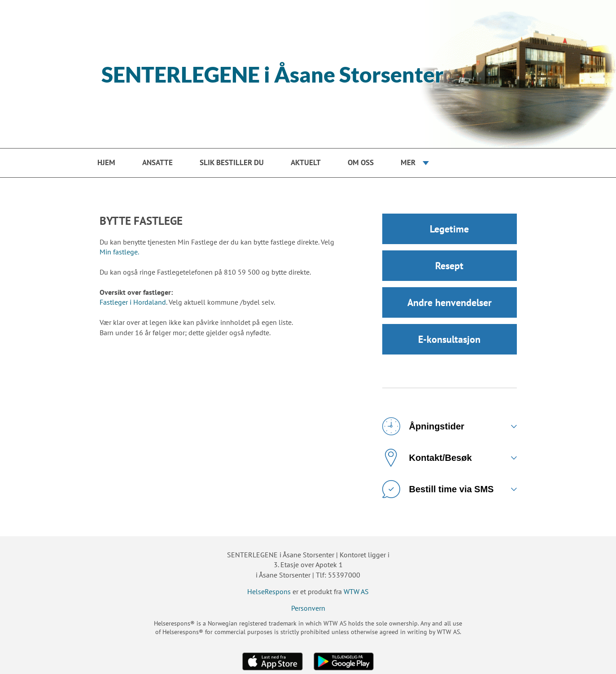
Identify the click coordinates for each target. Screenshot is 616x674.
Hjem (106, 162)
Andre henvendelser (450, 302)
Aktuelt (306, 162)
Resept (449, 266)
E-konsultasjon (449, 339)
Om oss (361, 162)
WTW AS (356, 591)
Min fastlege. (119, 252)
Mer (408, 162)
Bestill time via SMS (438, 489)
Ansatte (157, 162)
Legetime (449, 229)
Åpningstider (423, 426)
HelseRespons (269, 591)
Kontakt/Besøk (427, 458)
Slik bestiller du (232, 162)
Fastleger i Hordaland (133, 302)
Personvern (308, 608)
